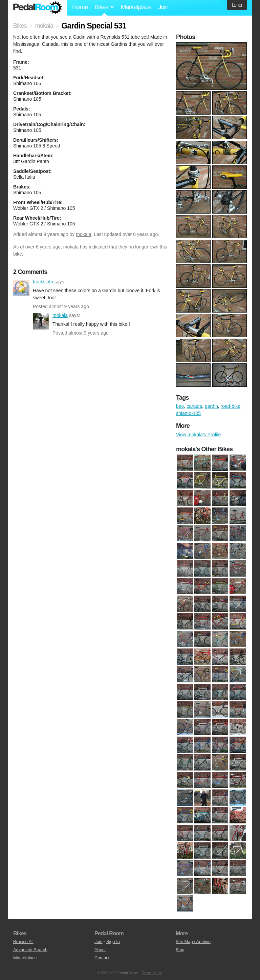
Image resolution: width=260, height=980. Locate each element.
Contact (102, 958)
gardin (211, 406)
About (100, 950)
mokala (83, 234)
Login (237, 5)
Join (163, 7)
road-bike (231, 406)
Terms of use (152, 973)
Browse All (23, 942)
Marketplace (136, 7)
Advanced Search (30, 950)
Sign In (113, 942)
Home (80, 7)
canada (194, 406)
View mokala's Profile (198, 435)
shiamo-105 (188, 413)
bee (180, 406)
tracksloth (21, 288)
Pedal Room (38, 8)
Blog (180, 950)
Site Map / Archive (193, 942)
